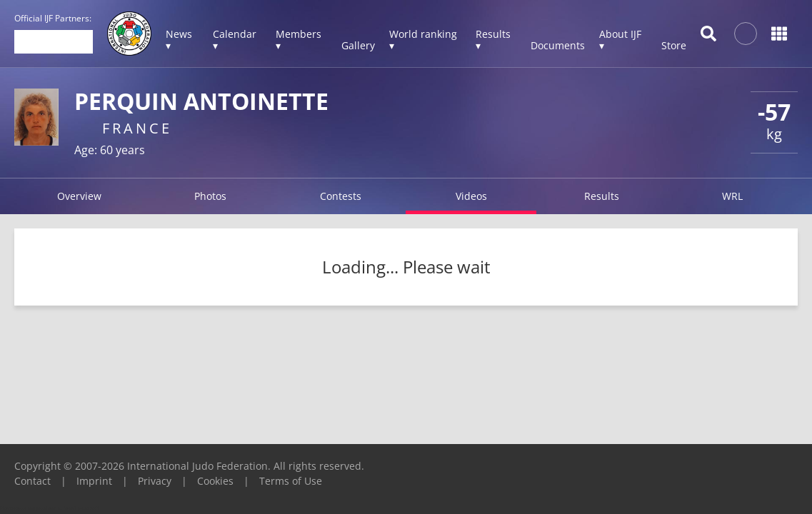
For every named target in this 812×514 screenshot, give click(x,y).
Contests (341, 196)
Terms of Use (291, 481)
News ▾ (179, 40)
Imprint (94, 481)
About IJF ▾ (620, 40)
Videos (471, 196)
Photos (210, 196)
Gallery (358, 45)
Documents (558, 45)
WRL (732, 196)
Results (602, 196)
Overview (79, 196)
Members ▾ (299, 40)
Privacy (155, 481)
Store (674, 45)
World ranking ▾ (423, 40)
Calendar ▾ (235, 40)
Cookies (215, 481)
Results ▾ (493, 40)
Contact (32, 481)
